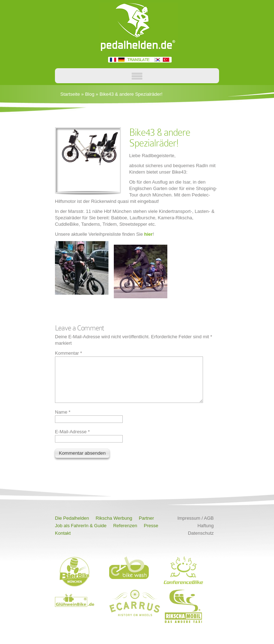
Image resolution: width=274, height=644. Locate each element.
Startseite (70, 94)
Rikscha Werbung (114, 527)
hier (148, 234)
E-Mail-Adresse (72, 440)
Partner (146, 527)
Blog (90, 94)
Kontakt (63, 542)
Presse (151, 534)
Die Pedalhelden (72, 527)
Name (63, 421)
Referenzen (125, 534)
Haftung (205, 534)
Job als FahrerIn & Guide (81, 534)
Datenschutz (201, 542)
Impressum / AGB (196, 527)
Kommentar (68, 353)
